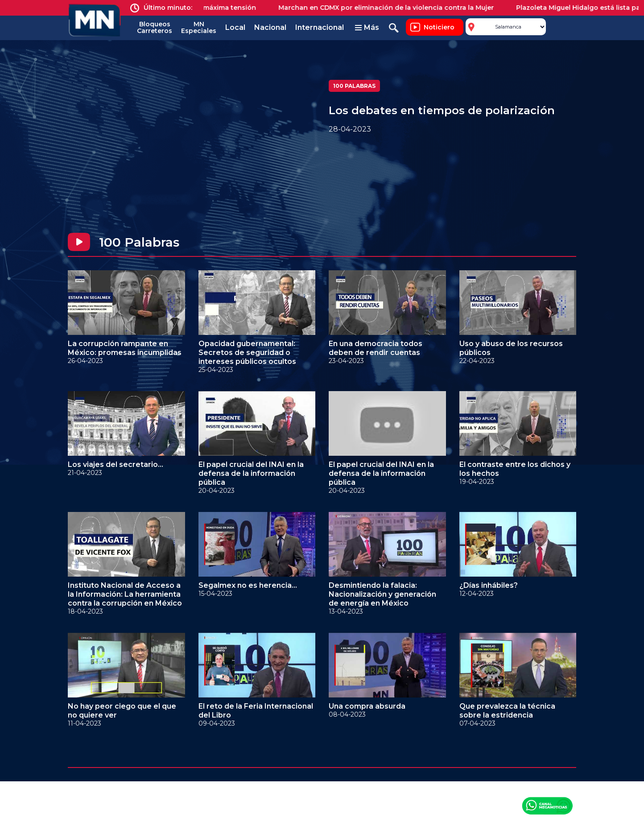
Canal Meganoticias (547, 805)
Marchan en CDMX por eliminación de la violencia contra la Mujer (394, 8)
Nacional (270, 27)
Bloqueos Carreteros (155, 27)
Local (235, 27)
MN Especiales (199, 27)
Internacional (320, 27)
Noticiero (439, 27)
